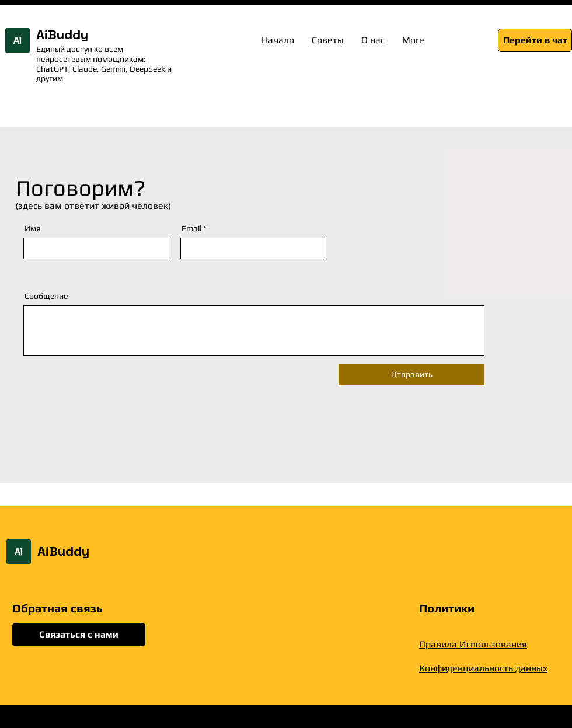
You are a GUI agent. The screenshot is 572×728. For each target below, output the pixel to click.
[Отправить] (411, 375)
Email (191, 228)
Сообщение (46, 296)
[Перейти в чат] (535, 40)
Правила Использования (473, 644)
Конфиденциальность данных (483, 668)
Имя (33, 228)
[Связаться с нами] (79, 635)
